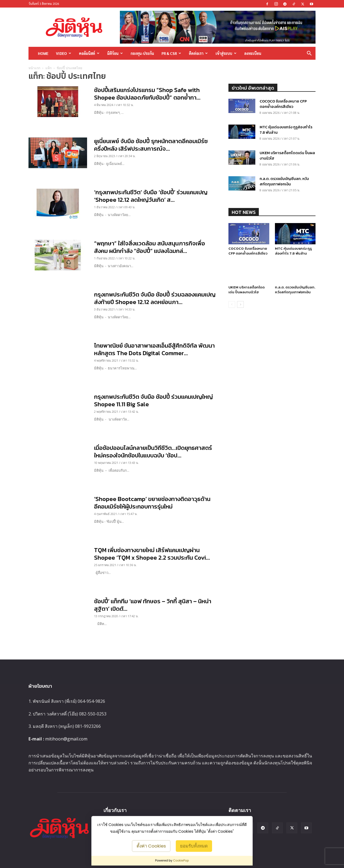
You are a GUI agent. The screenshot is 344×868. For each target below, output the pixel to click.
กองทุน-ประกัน (142, 53)
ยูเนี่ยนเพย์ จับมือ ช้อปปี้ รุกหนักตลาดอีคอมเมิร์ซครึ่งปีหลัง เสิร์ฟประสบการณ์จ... (151, 145)
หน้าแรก (34, 68)
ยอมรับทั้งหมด (194, 846)
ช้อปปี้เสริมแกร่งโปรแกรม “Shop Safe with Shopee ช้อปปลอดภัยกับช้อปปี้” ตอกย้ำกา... (147, 94)
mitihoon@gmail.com (66, 739)
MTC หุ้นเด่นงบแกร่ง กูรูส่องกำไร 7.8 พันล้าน (286, 130)
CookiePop (181, 860)
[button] (309, 54)
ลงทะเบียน (253, 53)
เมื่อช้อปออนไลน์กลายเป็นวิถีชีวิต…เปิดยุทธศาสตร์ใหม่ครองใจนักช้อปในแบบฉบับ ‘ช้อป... (153, 452)
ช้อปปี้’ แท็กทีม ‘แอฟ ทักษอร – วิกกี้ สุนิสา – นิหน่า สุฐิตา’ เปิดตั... (153, 605)
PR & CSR (171, 53)
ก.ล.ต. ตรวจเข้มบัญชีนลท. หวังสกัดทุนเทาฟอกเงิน (284, 181)
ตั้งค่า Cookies (151, 846)
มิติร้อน (115, 53)
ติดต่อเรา (198, 53)
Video (64, 53)
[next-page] (240, 311)
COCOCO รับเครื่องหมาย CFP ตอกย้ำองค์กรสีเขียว (283, 104)
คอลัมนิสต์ (89, 53)
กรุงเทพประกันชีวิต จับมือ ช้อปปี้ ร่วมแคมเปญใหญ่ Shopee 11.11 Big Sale (153, 401)
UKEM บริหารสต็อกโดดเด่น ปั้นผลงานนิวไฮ (287, 156)
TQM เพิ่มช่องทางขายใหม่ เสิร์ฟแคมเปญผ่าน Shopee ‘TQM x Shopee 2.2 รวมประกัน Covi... (152, 554)
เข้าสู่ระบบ (226, 53)
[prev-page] (232, 311)
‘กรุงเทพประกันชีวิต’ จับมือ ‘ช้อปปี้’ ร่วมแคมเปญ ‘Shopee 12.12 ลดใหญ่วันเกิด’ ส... (151, 196)
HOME (43, 53)
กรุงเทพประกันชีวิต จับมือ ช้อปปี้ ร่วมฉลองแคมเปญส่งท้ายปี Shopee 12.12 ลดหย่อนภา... (155, 298)
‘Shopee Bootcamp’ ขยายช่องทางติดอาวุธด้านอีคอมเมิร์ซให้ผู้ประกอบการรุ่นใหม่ (152, 503)
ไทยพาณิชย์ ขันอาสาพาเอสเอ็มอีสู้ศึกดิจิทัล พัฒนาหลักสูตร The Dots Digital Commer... (154, 349)
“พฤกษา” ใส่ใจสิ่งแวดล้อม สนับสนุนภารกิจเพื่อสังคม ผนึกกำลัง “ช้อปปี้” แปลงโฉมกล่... (150, 247)
